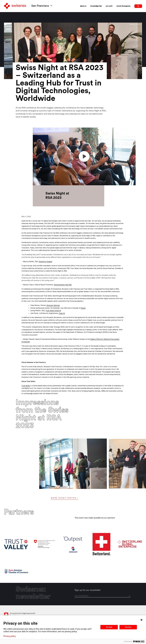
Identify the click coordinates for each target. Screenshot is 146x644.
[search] (138, 6)
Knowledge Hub (96, 6)
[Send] (129, 596)
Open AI (62, 313)
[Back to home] (15, 6)
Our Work (109, 6)
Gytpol (83, 308)
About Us (83, 6)
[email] (102, 596)
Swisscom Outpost (46, 262)
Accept (109, 627)
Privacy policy (9, 636)
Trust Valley (26, 386)
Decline (128, 627)
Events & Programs (123, 6)
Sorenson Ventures (53, 305)
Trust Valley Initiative (53, 311)
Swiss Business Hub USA (63, 285)
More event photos (65, 498)
